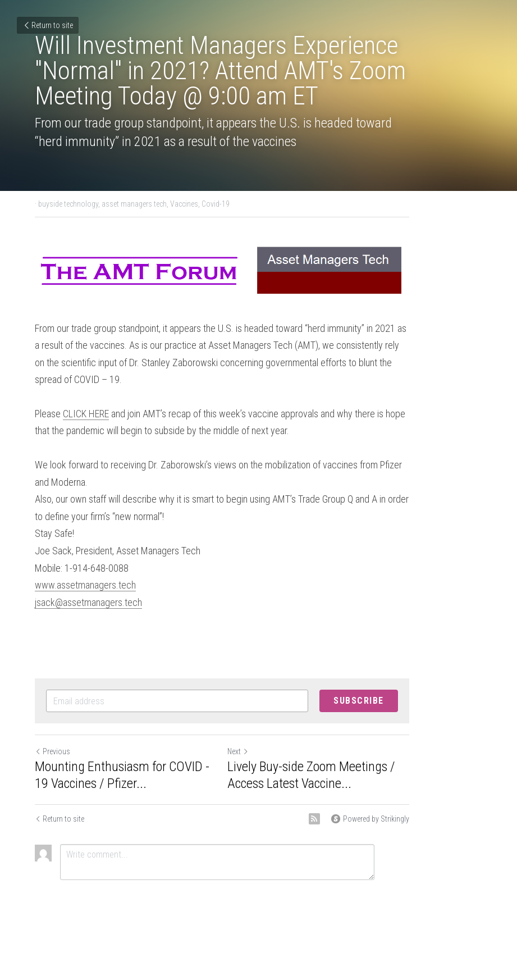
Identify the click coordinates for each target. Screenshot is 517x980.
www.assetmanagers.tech (86, 563)
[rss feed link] (387, 797)
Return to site (48, 25)
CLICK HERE (86, 409)
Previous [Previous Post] (53, 730)
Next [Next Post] (275, 730)
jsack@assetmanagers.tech (89, 580)
